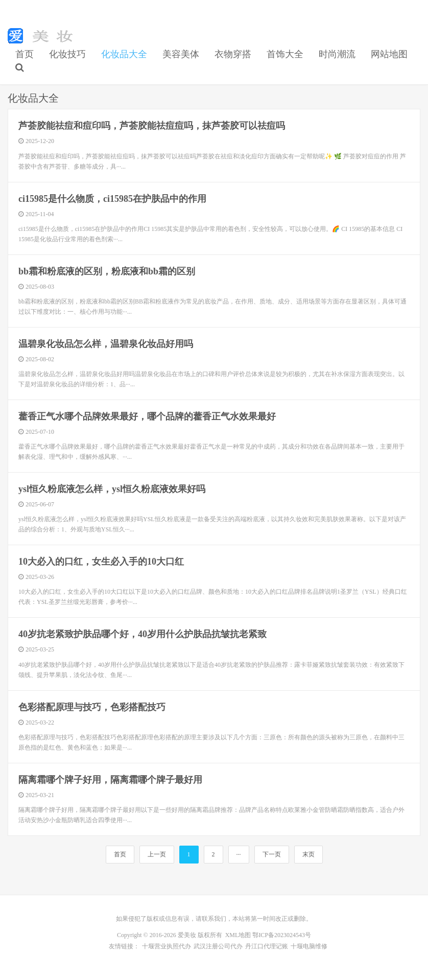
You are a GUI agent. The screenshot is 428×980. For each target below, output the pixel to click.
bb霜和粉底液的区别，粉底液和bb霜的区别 (107, 271)
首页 (25, 54)
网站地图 (389, 54)
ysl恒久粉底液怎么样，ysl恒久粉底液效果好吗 (112, 489)
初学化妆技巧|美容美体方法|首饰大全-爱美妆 (43, 36)
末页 (308, 854)
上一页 (157, 854)
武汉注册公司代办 (218, 946)
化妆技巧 (67, 54)
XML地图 (238, 935)
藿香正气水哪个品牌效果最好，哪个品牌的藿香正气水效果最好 (147, 416)
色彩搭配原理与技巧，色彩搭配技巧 (92, 707)
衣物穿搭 (233, 54)
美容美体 (181, 54)
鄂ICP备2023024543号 (282, 935)
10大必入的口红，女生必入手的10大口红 (101, 562)
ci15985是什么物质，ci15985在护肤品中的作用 (112, 199)
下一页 (272, 854)
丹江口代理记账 (267, 946)
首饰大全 (285, 54)
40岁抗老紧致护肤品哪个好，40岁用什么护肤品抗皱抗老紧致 (142, 634)
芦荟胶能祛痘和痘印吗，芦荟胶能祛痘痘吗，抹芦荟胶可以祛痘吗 (152, 126)
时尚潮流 (337, 54)
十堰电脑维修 (309, 946)
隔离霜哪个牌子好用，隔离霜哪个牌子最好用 (110, 780)
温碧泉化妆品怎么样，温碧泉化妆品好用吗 (106, 344)
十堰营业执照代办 (167, 946)
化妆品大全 (124, 54)
